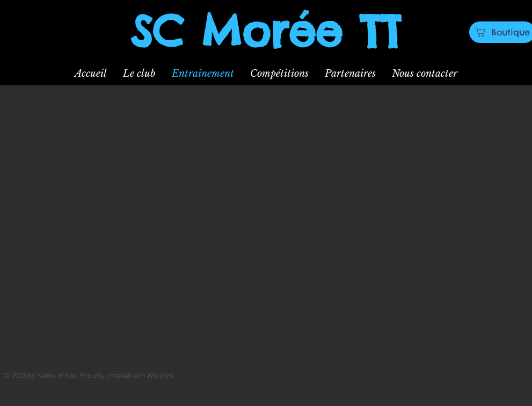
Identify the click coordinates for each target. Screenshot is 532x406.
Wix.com (160, 376)
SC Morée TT (266, 31)
